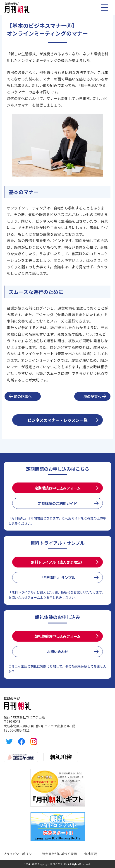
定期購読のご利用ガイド (57, 503)
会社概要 (91, 854)
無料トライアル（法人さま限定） (57, 562)
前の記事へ (23, 396)
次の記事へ (92, 396)
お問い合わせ (57, 652)
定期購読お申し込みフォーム (57, 488)
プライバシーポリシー (19, 854)
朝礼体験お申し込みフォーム (57, 636)
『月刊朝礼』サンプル (57, 577)
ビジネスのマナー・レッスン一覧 (58, 420)
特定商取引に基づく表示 (60, 854)
